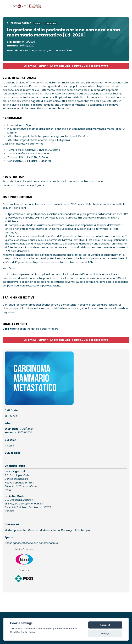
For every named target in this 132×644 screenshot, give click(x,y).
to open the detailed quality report (30, 329)
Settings (105, 633)
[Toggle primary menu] (4, 6)
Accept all (105, 625)
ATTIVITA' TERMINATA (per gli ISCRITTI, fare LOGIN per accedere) (66, 66)
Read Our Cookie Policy (22, 632)
